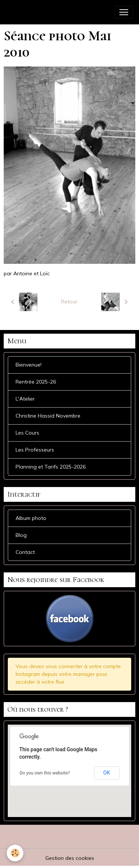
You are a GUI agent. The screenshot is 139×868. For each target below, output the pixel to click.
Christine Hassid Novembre (48, 416)
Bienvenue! (29, 365)
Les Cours (27, 433)
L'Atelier (25, 399)
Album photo (31, 518)
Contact (25, 552)
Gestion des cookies (70, 858)
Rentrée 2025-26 (36, 382)
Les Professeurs (35, 450)
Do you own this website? (45, 773)
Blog (21, 535)
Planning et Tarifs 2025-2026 (51, 467)
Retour (69, 302)
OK (107, 773)
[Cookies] (15, 853)
